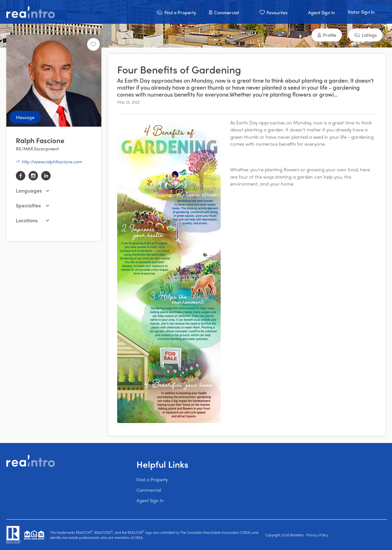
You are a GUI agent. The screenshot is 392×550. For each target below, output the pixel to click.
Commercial (149, 490)
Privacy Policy (317, 535)
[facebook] (21, 176)
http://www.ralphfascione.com (49, 161)
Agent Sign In (150, 500)
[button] (176, 12)
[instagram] (33, 176)
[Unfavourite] (93, 44)
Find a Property (152, 479)
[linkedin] (46, 176)
